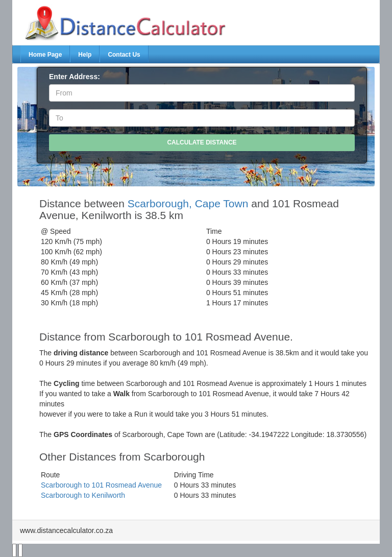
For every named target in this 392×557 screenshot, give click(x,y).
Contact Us (124, 55)
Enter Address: (75, 77)
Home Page (45, 55)
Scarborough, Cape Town (188, 203)
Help (85, 55)
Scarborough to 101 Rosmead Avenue (101, 485)
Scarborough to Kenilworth (83, 495)
